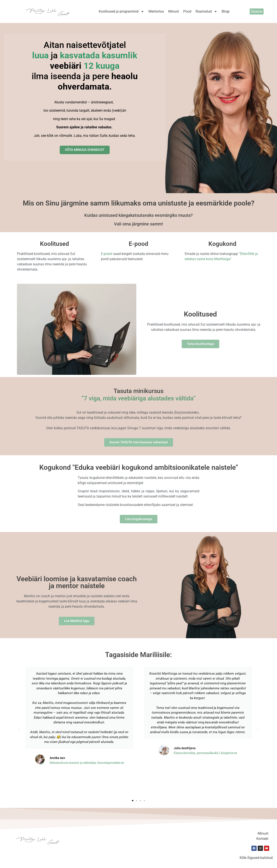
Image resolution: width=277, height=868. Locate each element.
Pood (187, 11)
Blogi (226, 11)
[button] (19, 729)
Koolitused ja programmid (121, 11)
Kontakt (262, 839)
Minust (174, 11)
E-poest (107, 254)
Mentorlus (156, 11)
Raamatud (206, 11)
